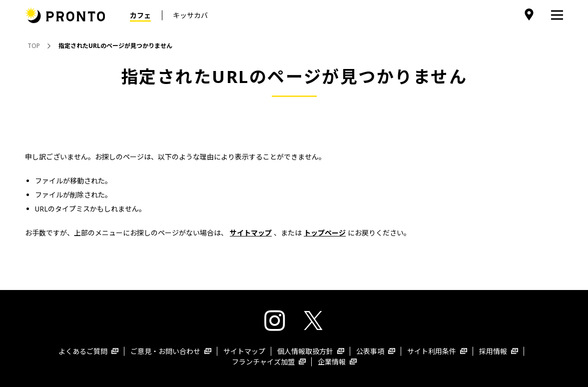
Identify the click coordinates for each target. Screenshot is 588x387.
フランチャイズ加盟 (269, 362)
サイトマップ (244, 351)
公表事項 (376, 351)
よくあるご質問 (88, 351)
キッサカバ (190, 15)
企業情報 (337, 362)
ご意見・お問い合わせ (171, 351)
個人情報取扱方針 (311, 351)
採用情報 (499, 351)
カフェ (140, 15)
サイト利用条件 (437, 351)
